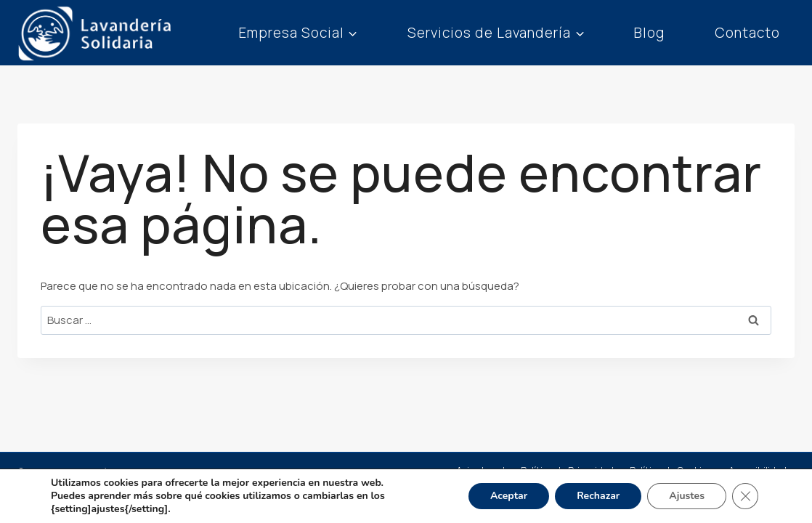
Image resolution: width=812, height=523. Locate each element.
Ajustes (687, 496)
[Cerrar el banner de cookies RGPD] (745, 496)
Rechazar (598, 496)
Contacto (747, 33)
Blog (649, 33)
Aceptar (509, 496)
